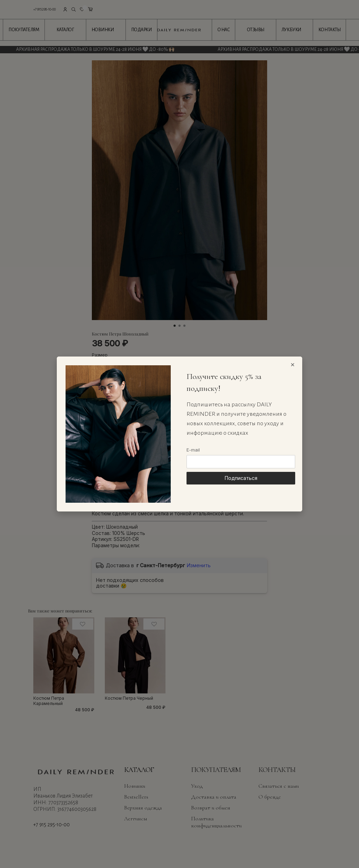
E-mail (193, 450)
